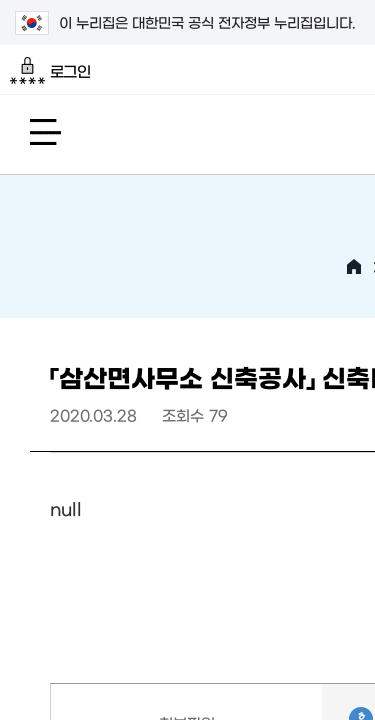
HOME (354, 267)
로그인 (50, 71)
